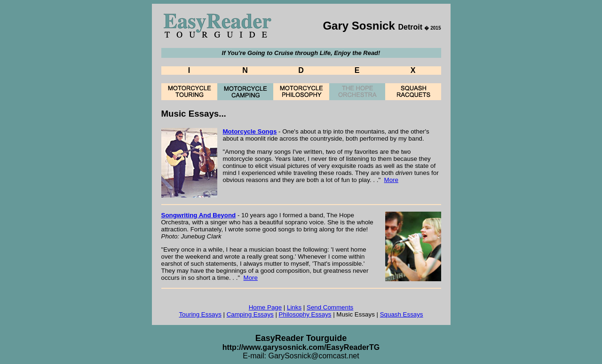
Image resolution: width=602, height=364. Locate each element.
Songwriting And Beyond (199, 215)
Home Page (265, 307)
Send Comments (330, 307)
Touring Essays (200, 314)
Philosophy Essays (305, 314)
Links (294, 307)
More (391, 180)
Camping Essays (250, 314)
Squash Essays (402, 314)
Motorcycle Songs (250, 131)
